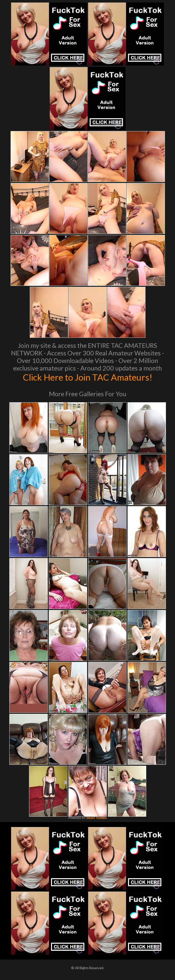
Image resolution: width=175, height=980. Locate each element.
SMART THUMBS (96, 818)
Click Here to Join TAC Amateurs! (87, 377)
